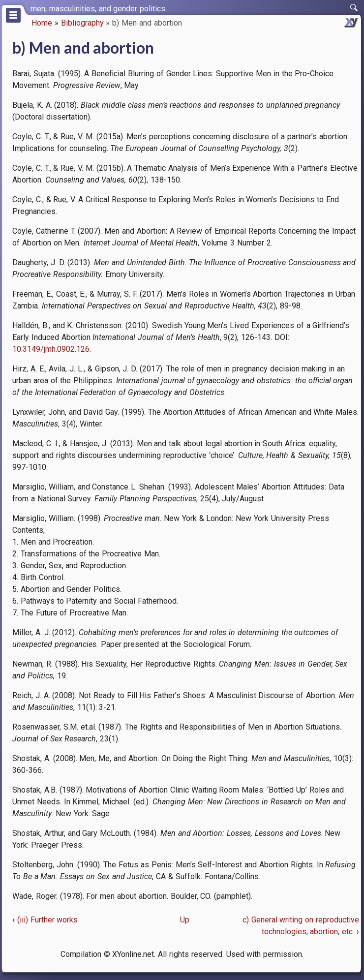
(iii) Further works (45, 920)
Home (42, 23)
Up (185, 920)
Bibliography (82, 23)
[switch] (354, 8)
